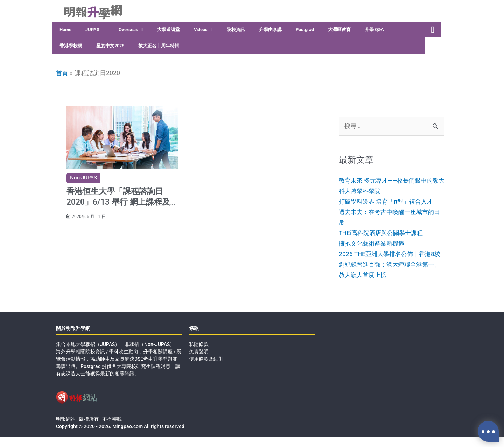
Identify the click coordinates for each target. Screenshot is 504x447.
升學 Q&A (374, 30)
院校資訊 (236, 30)
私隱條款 (199, 354)
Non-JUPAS (83, 177)
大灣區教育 (339, 30)
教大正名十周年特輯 (159, 46)
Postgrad (305, 30)
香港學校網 (71, 46)
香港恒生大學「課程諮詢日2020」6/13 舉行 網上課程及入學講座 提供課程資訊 (122, 200)
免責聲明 (199, 361)
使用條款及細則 (206, 369)
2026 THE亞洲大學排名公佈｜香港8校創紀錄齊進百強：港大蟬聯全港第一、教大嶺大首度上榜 (389, 274)
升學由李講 (270, 30)
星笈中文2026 (110, 46)
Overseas (131, 30)
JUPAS (95, 30)
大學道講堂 (169, 30)
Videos (203, 30)
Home (65, 30)
